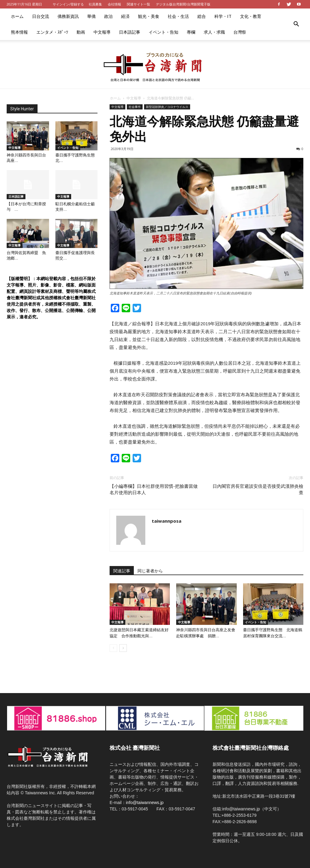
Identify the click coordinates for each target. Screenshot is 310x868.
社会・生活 (178, 16)
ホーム (17, 16)
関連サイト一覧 (139, 4)
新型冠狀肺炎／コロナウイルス (167, 107)
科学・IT (223, 16)
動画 (81, 32)
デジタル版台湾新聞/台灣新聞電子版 (183, 4)
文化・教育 (251, 16)
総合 (202, 16)
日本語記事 (130, 32)
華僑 (91, 16)
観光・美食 (149, 16)
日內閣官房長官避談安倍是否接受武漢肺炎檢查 (258, 489)
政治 (108, 16)
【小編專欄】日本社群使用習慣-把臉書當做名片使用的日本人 (154, 489)
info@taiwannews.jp (145, 803)
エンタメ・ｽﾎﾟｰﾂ (52, 32)
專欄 (191, 32)
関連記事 (122, 571)
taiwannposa (167, 521)
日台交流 (41, 16)
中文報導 (102, 32)
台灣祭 (240, 32)
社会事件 (135, 107)
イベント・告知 (163, 32)
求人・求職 (214, 32)
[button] (296, 24)
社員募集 (95, 4)
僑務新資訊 (68, 16)
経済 (125, 16)
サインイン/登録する (68, 4)
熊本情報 (19, 32)
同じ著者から (150, 571)
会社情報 (114, 4)
